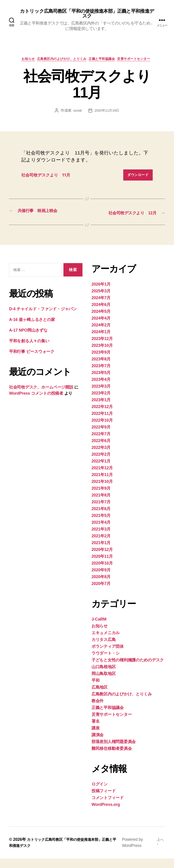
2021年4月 (101, 532)
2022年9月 (101, 437)
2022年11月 (102, 423)
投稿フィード (104, 800)
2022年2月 (101, 464)
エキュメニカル (106, 642)
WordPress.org (106, 814)
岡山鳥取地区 (104, 683)
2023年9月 (101, 362)
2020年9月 (101, 579)
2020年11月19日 (107, 113)
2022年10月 (102, 430)
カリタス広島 (104, 649)
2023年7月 (101, 375)
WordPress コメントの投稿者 (36, 403)
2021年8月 (101, 505)
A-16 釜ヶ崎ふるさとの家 (32, 329)
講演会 (98, 744)
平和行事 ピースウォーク (34, 361)
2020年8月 (101, 586)
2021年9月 (101, 498)
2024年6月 (101, 314)
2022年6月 (101, 450)
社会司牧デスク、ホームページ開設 (41, 397)
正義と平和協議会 (105, 61)
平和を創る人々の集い (29, 350)
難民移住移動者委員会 (112, 758)
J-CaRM (99, 629)
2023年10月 (102, 355)
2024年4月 (101, 328)
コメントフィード (108, 807)
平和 (95, 690)
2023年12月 (102, 348)
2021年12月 (102, 477)
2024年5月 (101, 321)
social (77, 113)
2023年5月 (101, 382)
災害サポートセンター (141, 61)
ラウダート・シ (106, 663)
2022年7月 (101, 443)
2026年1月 (101, 294)
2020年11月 (102, 566)
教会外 (98, 710)
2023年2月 (101, 403)
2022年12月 (102, 416)
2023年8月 (101, 369)
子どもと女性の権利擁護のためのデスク (128, 670)
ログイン (100, 794)
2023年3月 (101, 396)
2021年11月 (102, 484)
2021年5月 (101, 525)
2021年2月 (101, 545)
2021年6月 (101, 518)
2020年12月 (102, 559)
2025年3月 (101, 301)
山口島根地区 (104, 676)
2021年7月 (101, 511)
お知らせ (22, 61)
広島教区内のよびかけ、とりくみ (60, 61)
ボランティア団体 (108, 656)
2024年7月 (101, 307)
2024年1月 (101, 341)
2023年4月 (101, 389)
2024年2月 (101, 335)
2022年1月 (101, 471)
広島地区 (100, 697)
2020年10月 (102, 573)
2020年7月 (101, 593)
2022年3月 (101, 457)
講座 (95, 738)
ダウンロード (138, 178)
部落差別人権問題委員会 (114, 751)
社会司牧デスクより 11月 (51, 178)
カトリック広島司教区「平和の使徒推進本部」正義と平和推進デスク (87, 14)
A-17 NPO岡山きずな (28, 340)
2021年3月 (101, 539)
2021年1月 (101, 552)
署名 (95, 731)
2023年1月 (101, 409)
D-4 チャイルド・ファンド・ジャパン (43, 318)
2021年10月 (102, 491)
